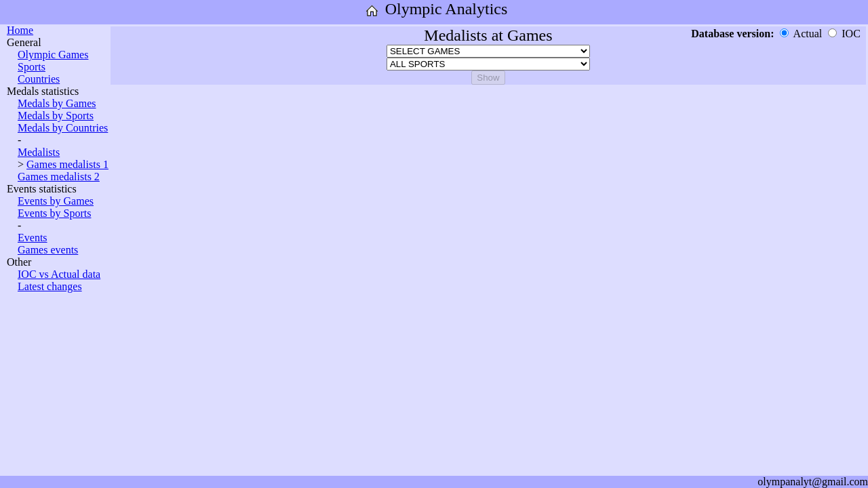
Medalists (39, 152)
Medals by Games (57, 103)
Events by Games (56, 201)
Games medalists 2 (59, 177)
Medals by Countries (63, 128)
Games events (48, 250)
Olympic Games (53, 55)
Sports (32, 67)
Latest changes (50, 286)
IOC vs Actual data (59, 274)
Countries (39, 79)
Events (33, 238)
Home (20, 30)
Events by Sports (54, 213)
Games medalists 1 (67, 164)
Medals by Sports (56, 116)
